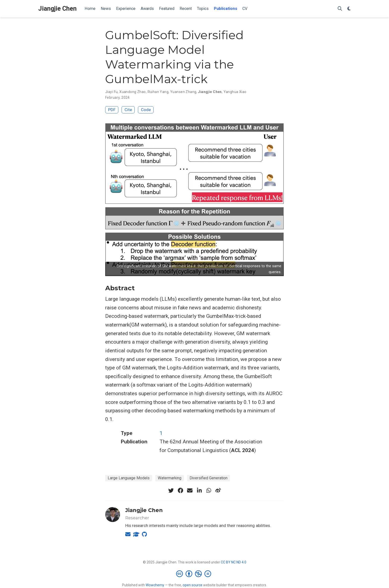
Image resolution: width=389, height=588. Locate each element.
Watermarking (170, 478)
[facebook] (180, 490)
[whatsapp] (209, 490)
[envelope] (190, 490)
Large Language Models (129, 478)
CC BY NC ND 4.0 (234, 562)
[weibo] (218, 490)
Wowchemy (155, 585)
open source (193, 585)
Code (146, 110)
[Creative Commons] (195, 574)
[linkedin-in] (199, 490)
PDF (112, 110)
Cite (128, 110)
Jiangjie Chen (57, 9)
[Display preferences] (349, 9)
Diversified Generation (209, 478)
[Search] (340, 9)
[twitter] (171, 490)
